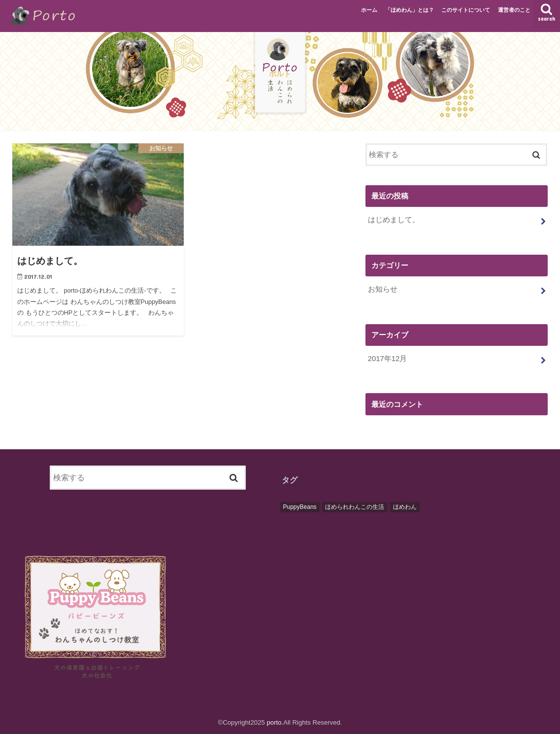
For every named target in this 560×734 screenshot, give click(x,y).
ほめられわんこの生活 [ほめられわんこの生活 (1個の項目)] (355, 507)
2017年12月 (387, 359)
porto (274, 722)
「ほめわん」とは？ (410, 10)
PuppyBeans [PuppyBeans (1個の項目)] (300, 507)
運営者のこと (514, 10)
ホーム (369, 10)
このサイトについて (466, 10)
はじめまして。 (394, 220)
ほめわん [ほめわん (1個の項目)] (405, 507)
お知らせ (383, 289)
